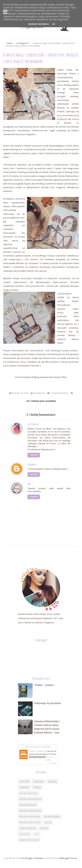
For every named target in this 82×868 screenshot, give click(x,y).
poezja (48, 822)
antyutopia (39, 781)
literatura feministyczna (30, 799)
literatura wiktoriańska (30, 822)
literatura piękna (52, 817)
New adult (24, 781)
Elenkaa (32, 465)
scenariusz (25, 834)
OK (54, 24)
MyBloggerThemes (68, 858)
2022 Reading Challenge (38, 747)
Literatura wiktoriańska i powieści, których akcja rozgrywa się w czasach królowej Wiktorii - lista (47, 727)
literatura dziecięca (29, 793)
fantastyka (24, 787)
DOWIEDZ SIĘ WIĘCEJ (39, 24)
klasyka (37, 787)
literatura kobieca (28, 805)
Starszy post (69, 557)
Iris (29, 484)
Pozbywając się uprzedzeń (48, 703)
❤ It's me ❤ (33, 424)
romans (44, 828)
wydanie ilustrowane (29, 840)
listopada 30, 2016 (20, 393)
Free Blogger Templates (32, 858)
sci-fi (36, 834)
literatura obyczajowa (30, 817)
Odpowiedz (34, 455)
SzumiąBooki (39, 393)
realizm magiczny (28, 828)
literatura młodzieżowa (30, 811)
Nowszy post (13, 557)
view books (53, 763)
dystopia (52, 781)
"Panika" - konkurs (44, 685)
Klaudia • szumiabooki (38, 751)
